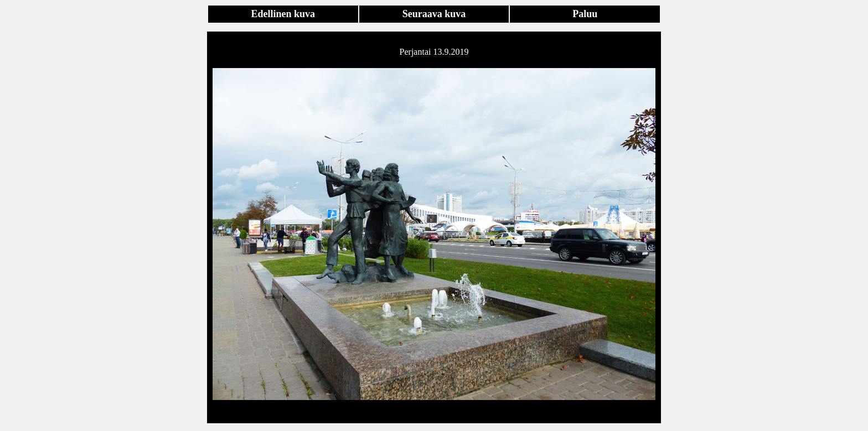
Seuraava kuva (434, 14)
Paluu (585, 14)
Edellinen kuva (283, 14)
